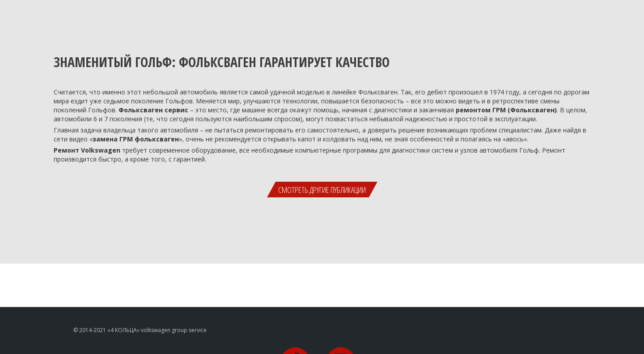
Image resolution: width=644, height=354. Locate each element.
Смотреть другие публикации (322, 190)
